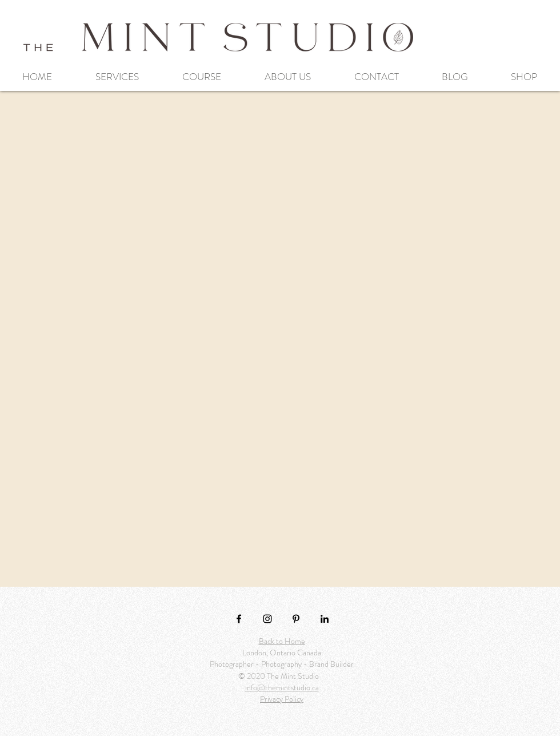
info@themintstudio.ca (282, 687)
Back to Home (282, 641)
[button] (117, 77)
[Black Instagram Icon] (267, 619)
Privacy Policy (282, 699)
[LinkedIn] (325, 619)
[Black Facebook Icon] (239, 619)
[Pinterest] (296, 619)
